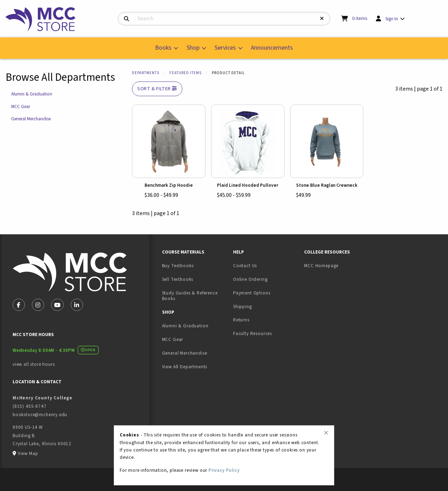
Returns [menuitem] (241, 320)
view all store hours (34, 364)
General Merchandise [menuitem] (185, 353)
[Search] (127, 19)
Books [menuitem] (163, 48)
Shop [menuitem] (193, 48)
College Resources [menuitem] (327, 252)
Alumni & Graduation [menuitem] (185, 326)
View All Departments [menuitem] (185, 367)
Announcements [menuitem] (272, 48)
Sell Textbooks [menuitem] (178, 279)
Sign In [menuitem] (392, 19)
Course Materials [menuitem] (183, 252)
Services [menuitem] (225, 48)
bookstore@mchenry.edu (40, 415)
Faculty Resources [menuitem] (253, 333)
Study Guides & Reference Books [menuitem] (190, 296)
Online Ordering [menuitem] (250, 279)
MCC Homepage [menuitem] (321, 266)
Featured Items (185, 73)
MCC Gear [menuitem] (173, 339)
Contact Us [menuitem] (245, 266)
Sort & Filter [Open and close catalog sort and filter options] (157, 89)
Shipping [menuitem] (243, 307)
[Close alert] (326, 433)
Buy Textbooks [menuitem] (178, 266)
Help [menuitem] (239, 252)
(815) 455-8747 (30, 406)
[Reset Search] (322, 19)
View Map (28, 453)
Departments (146, 73)
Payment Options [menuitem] (252, 293)
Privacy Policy (224, 470)
